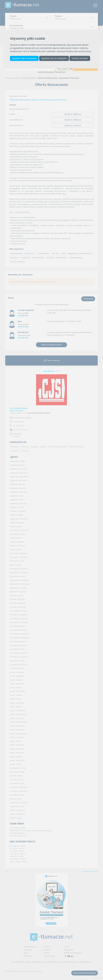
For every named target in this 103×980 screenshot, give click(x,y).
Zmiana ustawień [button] (80, 58)
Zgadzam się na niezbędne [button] (54, 58)
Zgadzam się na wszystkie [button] (24, 58)
